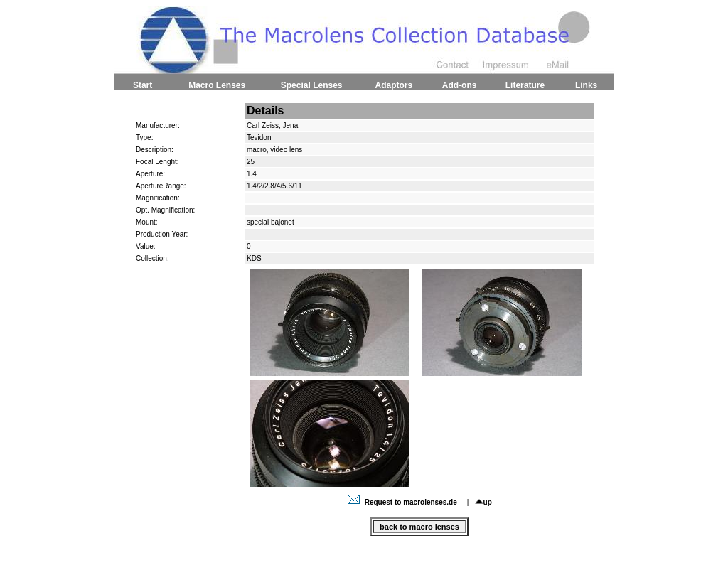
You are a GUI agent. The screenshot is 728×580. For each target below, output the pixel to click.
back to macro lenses (419, 527)
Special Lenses (312, 85)
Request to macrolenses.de (404, 502)
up (483, 502)
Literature (525, 85)
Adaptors (394, 85)
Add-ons (460, 85)
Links (586, 85)
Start (143, 85)
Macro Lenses (217, 85)
